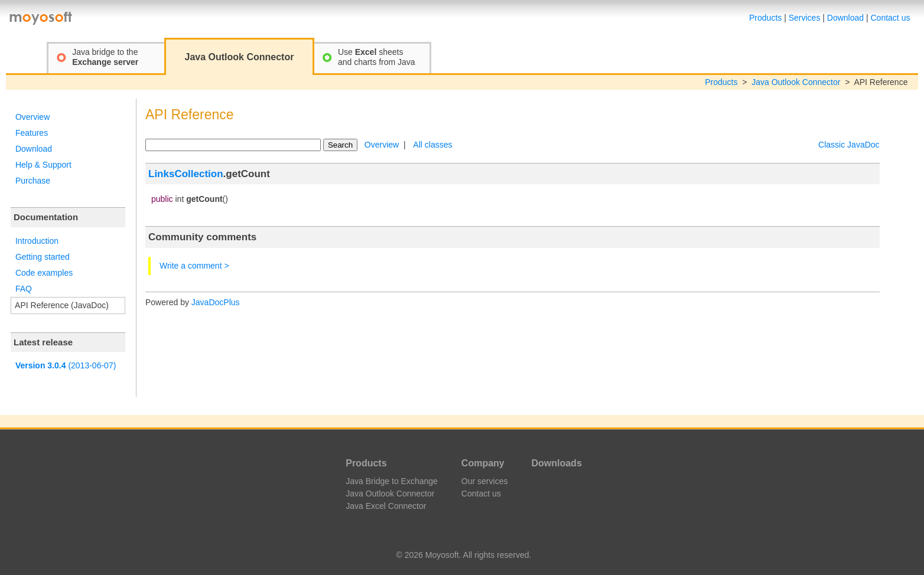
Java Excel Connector (386, 506)
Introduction (37, 241)
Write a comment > (194, 266)
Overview (32, 117)
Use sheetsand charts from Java (377, 57)
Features (32, 133)
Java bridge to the (105, 57)
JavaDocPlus (216, 302)
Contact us (891, 18)
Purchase (33, 181)
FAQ (24, 289)
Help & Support (43, 165)
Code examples (44, 273)
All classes (432, 145)
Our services (485, 481)
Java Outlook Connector (796, 82)
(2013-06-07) (66, 365)
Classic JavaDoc (849, 145)
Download (845, 18)
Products (765, 18)
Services (805, 18)
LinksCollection (186, 174)
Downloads (556, 463)
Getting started (43, 257)
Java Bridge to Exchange (392, 481)
